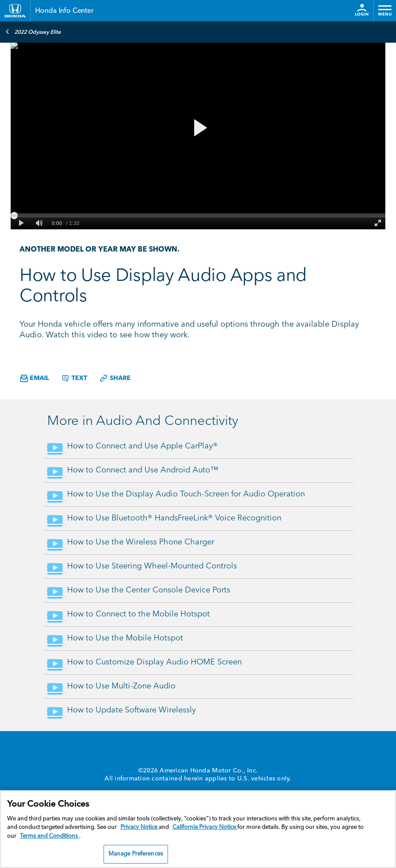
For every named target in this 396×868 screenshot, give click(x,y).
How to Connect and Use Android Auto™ (143, 470)
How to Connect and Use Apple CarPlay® (142, 446)
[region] (198, 829)
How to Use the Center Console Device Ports (149, 590)
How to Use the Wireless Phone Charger (141, 542)
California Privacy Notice (205, 827)
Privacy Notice (140, 827)
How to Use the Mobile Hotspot (125, 638)
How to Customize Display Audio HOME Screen (154, 662)
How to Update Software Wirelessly (132, 710)
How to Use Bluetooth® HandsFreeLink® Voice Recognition (174, 518)
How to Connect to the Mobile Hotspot (138, 614)
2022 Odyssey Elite (33, 32)
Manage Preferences (136, 854)
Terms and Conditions (50, 836)
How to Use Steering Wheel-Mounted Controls (152, 566)
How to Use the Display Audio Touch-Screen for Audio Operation (186, 494)
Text (74, 378)
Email (34, 378)
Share (115, 378)
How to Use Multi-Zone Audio (121, 686)
